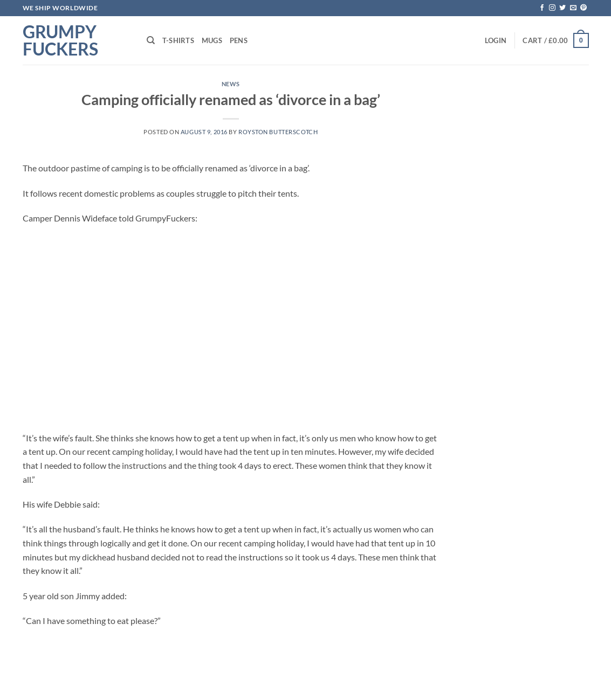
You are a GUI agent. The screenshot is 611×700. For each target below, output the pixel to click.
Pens (239, 40)
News (231, 84)
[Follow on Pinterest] (583, 8)
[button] (496, 40)
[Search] (151, 40)
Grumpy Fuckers (60, 40)
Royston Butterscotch (278, 132)
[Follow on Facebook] (542, 8)
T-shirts (178, 40)
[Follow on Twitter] (562, 8)
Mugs (212, 40)
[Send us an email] (573, 8)
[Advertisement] (231, 328)
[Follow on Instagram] (552, 8)
